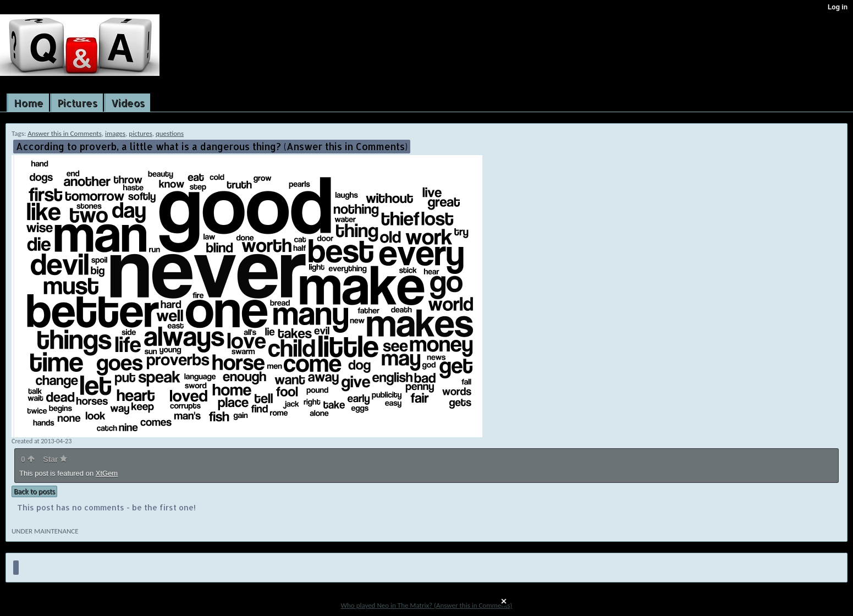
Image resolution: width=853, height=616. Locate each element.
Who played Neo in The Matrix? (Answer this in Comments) (426, 605)
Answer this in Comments (65, 133)
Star (55, 459)
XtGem (107, 473)
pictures (140, 133)
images (115, 133)
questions (170, 133)
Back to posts (34, 491)
